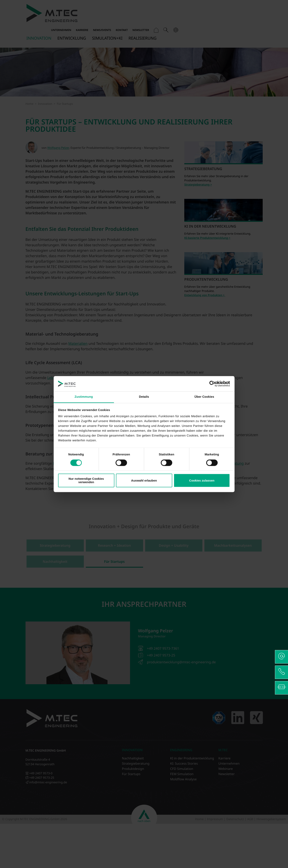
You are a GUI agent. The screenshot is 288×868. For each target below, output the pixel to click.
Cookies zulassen (202, 480)
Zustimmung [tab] (84, 397)
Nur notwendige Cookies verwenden (86, 481)
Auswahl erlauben (144, 480)
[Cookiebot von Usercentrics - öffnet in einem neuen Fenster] (212, 384)
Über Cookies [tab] (204, 397)
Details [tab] (144, 397)
